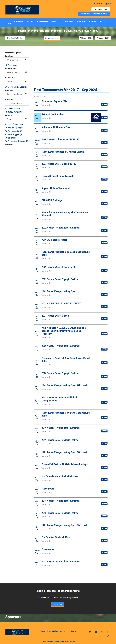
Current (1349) (103, 38)
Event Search (19, 21)
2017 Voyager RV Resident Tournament (61, 562)
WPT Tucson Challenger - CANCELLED (60, 139)
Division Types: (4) (14, 128)
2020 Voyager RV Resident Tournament (61, 346)
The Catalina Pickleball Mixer (56, 537)
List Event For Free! (101, 9)
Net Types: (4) (12, 138)
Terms (42, 631)
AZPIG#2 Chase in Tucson (54, 240)
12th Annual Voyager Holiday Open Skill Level (64, 452)
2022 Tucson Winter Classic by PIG (59, 267)
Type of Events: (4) (14, 124)
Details (104, 104)
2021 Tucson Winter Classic (55, 316)
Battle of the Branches (53, 114)
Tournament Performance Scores (94, 14)
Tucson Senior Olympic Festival (57, 176)
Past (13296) (86, 38)
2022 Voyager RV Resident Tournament (61, 228)
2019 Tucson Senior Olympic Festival (60, 440)
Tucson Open (48, 489)
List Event (30, 21)
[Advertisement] (17, 186)
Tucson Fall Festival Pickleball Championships (65, 464)
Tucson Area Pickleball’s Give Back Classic (63, 152)
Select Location (52, 38)
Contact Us (98, 4)
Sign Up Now (57, 604)
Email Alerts (68, 21)
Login (108, 4)
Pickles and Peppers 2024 (55, 101)
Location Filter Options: (16, 87)
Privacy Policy (53, 631)
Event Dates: (11, 65)
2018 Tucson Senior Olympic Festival (60, 513)
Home (9, 24)
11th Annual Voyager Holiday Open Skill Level (64, 525)
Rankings (92, 21)
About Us (102, 21)
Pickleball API (81, 21)
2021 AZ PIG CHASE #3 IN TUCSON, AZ (61, 303)
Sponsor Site (56, 21)
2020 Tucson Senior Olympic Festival (60, 373)
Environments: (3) (14, 131)
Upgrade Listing (43, 21)
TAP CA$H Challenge (52, 200)
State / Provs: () (14, 112)
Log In (74, 631)
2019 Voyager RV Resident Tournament (61, 428)
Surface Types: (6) (14, 134)
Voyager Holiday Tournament (56, 188)
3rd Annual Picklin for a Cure (56, 127)
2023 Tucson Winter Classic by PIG (59, 164)
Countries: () (13, 108)
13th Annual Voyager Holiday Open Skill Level (64, 385)
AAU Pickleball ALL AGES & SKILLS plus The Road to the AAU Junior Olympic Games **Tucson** (64, 331)
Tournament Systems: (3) (17, 141)
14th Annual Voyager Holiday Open (59, 291)
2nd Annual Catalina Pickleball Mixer (60, 476)
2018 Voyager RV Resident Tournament (61, 501)
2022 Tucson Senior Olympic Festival (60, 279)
